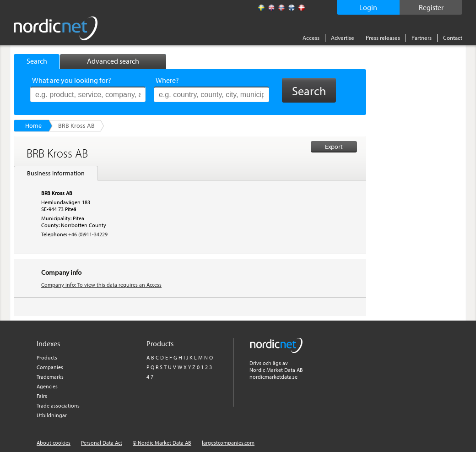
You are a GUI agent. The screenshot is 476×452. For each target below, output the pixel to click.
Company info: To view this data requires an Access (101, 285)
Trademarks (50, 377)
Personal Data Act (102, 443)
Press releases (383, 38)
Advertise (343, 38)
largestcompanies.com (228, 443)
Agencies (47, 386)
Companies (50, 367)
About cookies (54, 443)
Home (33, 125)
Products (47, 357)
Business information (56, 173)
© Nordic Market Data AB (162, 443)
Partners (422, 38)
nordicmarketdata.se (273, 377)
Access (311, 38)
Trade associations (58, 406)
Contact (453, 38)
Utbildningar (52, 415)
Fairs (42, 396)
